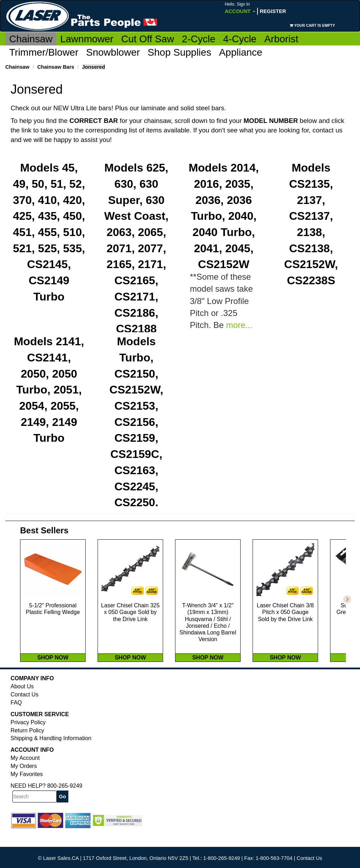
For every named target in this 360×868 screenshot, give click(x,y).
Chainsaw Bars (56, 67)
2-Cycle (198, 39)
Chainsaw (31, 39)
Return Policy (27, 745)
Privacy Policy (28, 737)
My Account (25, 773)
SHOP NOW (53, 672)
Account (240, 8)
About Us (22, 701)
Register (273, 11)
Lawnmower (87, 39)
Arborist (281, 39)
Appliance (241, 52)
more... (239, 325)
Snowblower (113, 52)
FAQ (16, 717)
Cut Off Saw (148, 39)
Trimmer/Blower (44, 52)
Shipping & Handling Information (51, 753)
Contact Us (24, 709)
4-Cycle (240, 39)
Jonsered (94, 67)
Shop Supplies (179, 52)
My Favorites (27, 789)
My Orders (24, 781)
